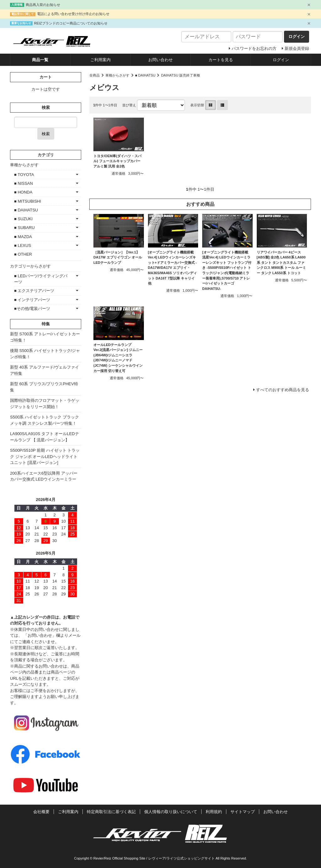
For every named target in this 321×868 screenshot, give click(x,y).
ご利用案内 (100, 60)
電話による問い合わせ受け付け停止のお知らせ (73, 14)
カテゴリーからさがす (30, 266)
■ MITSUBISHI (28, 201)
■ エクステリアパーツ (34, 291)
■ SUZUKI (23, 219)
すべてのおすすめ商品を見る (283, 390)
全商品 (95, 75)
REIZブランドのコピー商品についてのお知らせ (71, 23)
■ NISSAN (24, 183)
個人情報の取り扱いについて (171, 812)
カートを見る (221, 60)
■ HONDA (23, 192)
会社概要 (41, 812)
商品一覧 (40, 60)
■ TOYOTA (24, 175)
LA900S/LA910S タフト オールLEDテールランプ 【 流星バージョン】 (45, 437)
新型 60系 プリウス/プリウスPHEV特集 (44, 387)
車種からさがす (117, 75)
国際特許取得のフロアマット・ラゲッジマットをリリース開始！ (45, 404)
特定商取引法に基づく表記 (111, 812)
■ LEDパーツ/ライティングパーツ (41, 279)
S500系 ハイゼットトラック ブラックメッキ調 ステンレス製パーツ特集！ (45, 420)
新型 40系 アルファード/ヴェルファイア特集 (45, 370)
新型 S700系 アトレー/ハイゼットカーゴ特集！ (45, 337)
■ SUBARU (24, 228)
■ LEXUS (23, 245)
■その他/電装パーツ (32, 309)
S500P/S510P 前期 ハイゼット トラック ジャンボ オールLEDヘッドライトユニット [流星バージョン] (45, 456)
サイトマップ (243, 812)
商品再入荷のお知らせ (43, 5)
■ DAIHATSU (145, 75)
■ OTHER (23, 254)
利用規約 (214, 812)
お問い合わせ (160, 60)
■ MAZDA (23, 237)
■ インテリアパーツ (32, 300)
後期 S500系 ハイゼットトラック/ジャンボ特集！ (45, 354)
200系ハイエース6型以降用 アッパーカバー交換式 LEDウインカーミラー (44, 476)
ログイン (281, 60)
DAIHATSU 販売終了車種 (181, 75)
